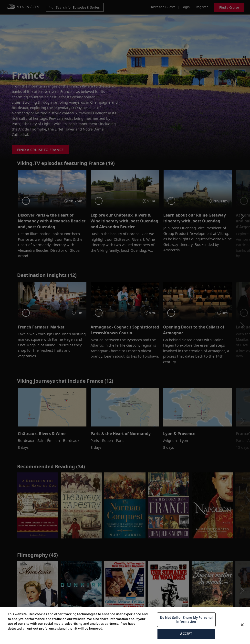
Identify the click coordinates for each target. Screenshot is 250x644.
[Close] (242, 625)
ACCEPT (186, 634)
